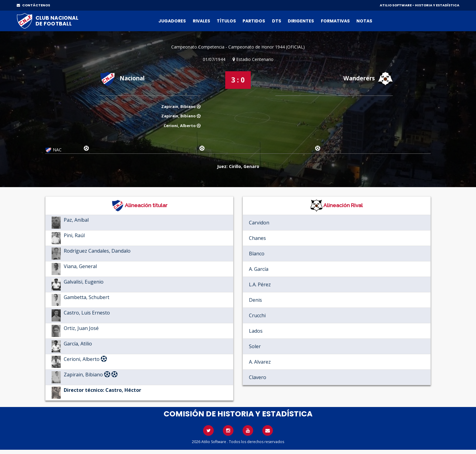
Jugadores (172, 21)
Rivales (201, 21)
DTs (277, 21)
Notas (364, 21)
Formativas (335, 21)
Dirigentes (301, 21)
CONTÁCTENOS (33, 5)
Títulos (226, 21)
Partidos (254, 21)
